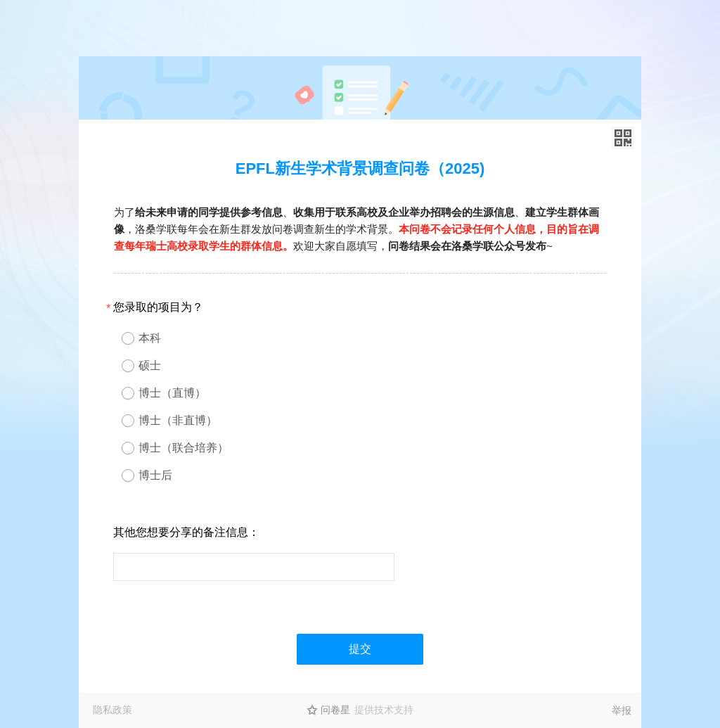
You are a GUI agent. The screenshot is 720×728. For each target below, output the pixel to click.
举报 (622, 710)
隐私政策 (112, 710)
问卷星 (335, 710)
